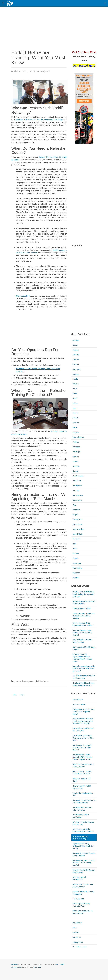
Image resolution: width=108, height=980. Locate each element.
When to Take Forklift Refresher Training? (80, 838)
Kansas (75, 413)
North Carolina (78, 495)
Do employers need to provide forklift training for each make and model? (84, 669)
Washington (77, 563)
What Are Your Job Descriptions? (79, 878)
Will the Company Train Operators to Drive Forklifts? (83, 624)
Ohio (74, 505)
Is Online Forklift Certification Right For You (83, 823)
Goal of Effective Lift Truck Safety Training (82, 641)
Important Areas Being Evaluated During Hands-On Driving (83, 846)
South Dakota (78, 534)
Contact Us (77, 937)
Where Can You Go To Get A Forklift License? (83, 765)
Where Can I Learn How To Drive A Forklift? (83, 912)
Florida (75, 379)
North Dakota (77, 500)
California (76, 360)
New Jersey (77, 481)
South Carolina (78, 529)
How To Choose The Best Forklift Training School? (82, 773)
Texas (75, 549)
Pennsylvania (77, 519)
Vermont (76, 553)
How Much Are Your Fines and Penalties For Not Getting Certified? (84, 863)
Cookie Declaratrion (80, 947)
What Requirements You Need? (81, 780)
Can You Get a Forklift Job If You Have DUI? (83, 730)
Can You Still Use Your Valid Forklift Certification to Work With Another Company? (83, 721)
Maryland (76, 432)
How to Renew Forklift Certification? (81, 816)
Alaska (75, 345)
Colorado (76, 364)
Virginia (75, 558)
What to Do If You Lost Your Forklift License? (83, 886)
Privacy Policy (78, 942)
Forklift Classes (78, 899)
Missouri (76, 456)
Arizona (75, 350)
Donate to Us (77, 923)
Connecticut (77, 369)
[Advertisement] (57, 29)
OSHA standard (23, 296)
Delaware (76, 374)
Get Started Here (84, 66)
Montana (76, 461)
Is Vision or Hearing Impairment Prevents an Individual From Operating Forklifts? (82, 658)
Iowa (74, 408)
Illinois (75, 398)
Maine (75, 427)
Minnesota (76, 447)
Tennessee (77, 539)
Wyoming (76, 578)
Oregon (75, 515)
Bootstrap (14, 965)
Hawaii (75, 389)
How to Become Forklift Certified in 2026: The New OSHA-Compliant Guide (82, 757)
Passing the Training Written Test (83, 794)
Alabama (76, 340)
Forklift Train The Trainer (82, 609)
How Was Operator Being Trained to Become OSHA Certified (82, 633)
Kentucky (76, 418)
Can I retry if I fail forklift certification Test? (81, 905)
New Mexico (77, 486)
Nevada (75, 471)
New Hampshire (78, 476)
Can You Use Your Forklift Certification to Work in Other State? (83, 738)
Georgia (75, 384)
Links (74, 928)
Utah (74, 544)
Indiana (75, 403)
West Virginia (77, 568)
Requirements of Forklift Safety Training (84, 648)
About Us (76, 932)
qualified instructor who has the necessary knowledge (39, 120)
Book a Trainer (78, 700)
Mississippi (77, 452)
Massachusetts (78, 437)
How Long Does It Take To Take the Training (82, 809)
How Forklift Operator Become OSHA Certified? (84, 854)
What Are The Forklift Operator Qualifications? (84, 871)
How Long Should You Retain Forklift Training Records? (83, 684)
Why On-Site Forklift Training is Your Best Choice (84, 603)
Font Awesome (16, 967)
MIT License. (60, 965)
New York (76, 490)
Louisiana (76, 423)
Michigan (76, 442)
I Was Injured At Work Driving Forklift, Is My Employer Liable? (83, 712)
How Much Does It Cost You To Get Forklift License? (84, 802)
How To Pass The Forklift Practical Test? (82, 787)
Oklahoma (76, 510)
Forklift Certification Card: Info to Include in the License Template (83, 616)
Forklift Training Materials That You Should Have (84, 677)
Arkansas (76, 355)
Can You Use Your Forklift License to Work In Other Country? (82, 747)
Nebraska (76, 466)
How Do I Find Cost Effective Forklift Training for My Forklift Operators (83, 594)
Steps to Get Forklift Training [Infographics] (83, 893)
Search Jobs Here (79, 704)
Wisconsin (76, 573)
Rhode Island (77, 524)
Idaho (75, 393)
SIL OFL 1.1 (37, 967)
